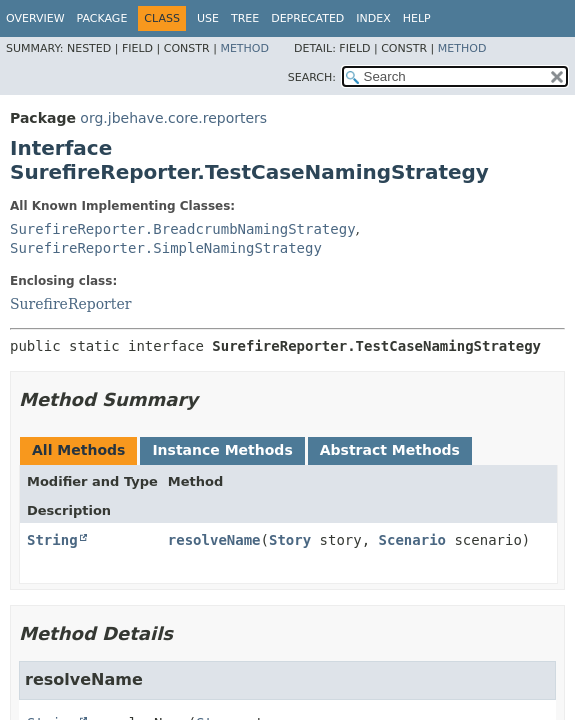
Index (373, 18)
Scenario (412, 540)
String (52, 540)
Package (102, 18)
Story (290, 540)
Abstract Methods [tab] (390, 450)
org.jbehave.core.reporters (173, 118)
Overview (35, 18)
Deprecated (307, 18)
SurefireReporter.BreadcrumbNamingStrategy (183, 229)
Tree (245, 18)
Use (208, 18)
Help (417, 18)
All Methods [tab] (78, 450)
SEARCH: (312, 77)
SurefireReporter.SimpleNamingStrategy (166, 248)
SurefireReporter (70, 304)
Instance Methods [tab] (222, 450)
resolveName (214, 540)
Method (244, 48)
